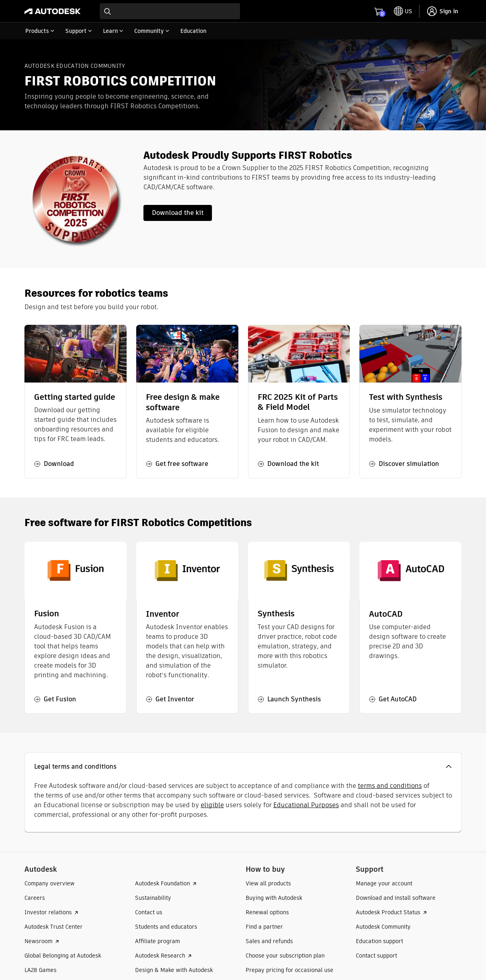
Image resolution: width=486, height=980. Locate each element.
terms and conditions (390, 786)
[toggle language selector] (403, 11)
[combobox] (170, 11)
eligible (212, 805)
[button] (243, 767)
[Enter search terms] (170, 11)
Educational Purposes (306, 805)
